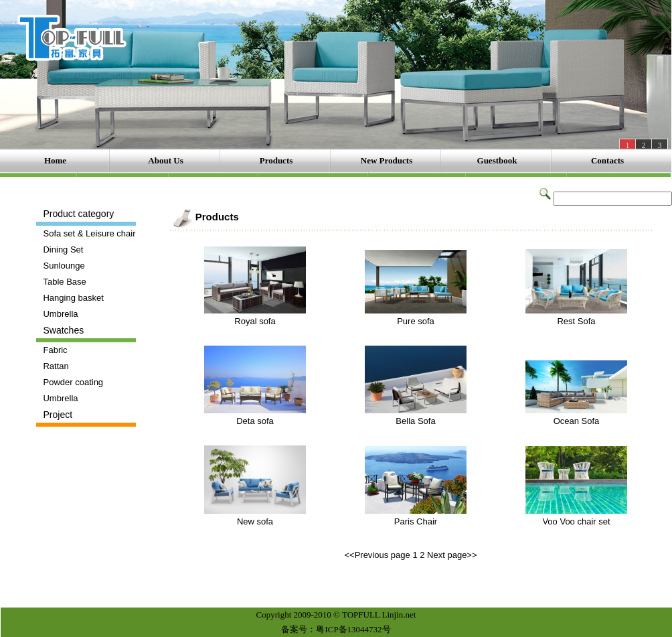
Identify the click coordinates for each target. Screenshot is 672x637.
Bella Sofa (415, 421)
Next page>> (452, 555)
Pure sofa (416, 321)
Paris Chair (416, 521)
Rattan (56, 366)
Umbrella (60, 314)
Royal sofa (255, 321)
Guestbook (497, 160)
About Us (165, 160)
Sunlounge (64, 266)
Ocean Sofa (577, 421)
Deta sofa (255, 421)
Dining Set (63, 250)
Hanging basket (73, 298)
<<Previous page (377, 555)
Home (55, 160)
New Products (387, 160)
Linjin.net (399, 615)
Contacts (607, 160)
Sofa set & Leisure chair (89, 233)
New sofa (255, 521)
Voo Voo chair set (576, 521)
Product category (78, 214)
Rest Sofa (576, 321)
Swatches (63, 330)
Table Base (64, 282)
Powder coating (73, 382)
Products (276, 160)
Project (58, 415)
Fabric (55, 350)
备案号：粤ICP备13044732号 (336, 629)
